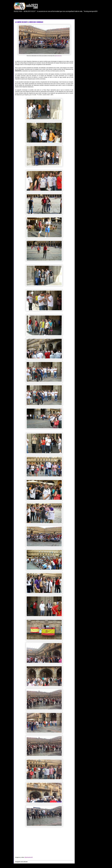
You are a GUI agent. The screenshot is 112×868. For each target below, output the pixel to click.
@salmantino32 (58, 56)
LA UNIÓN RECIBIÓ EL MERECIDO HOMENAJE (29, 22)
